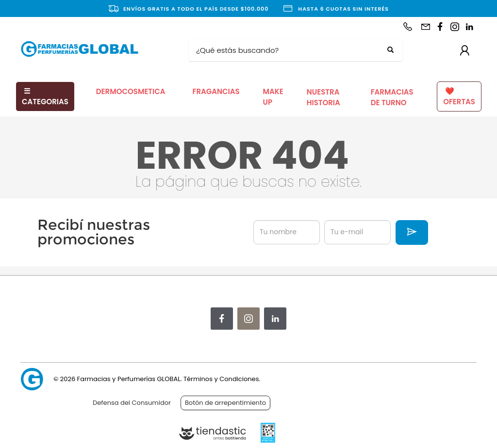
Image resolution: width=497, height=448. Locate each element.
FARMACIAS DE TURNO (392, 97)
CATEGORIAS (45, 96)
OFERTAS (459, 96)
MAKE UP (273, 97)
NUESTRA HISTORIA (323, 97)
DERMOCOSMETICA (131, 91)
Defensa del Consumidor (132, 403)
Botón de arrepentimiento (225, 403)
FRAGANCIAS (216, 91)
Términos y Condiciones (221, 379)
